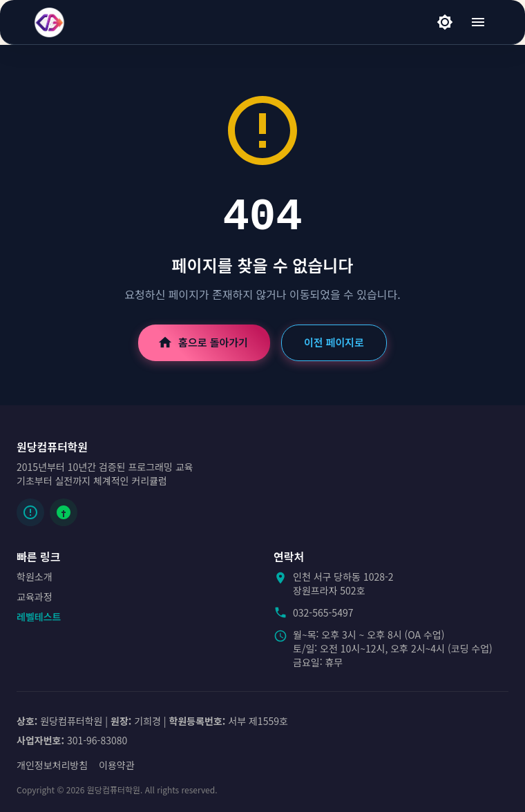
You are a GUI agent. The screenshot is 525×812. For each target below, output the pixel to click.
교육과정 (35, 597)
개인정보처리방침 (52, 765)
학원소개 (35, 577)
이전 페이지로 (334, 342)
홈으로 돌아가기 (204, 342)
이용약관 (117, 765)
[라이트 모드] (445, 22)
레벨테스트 (39, 617)
